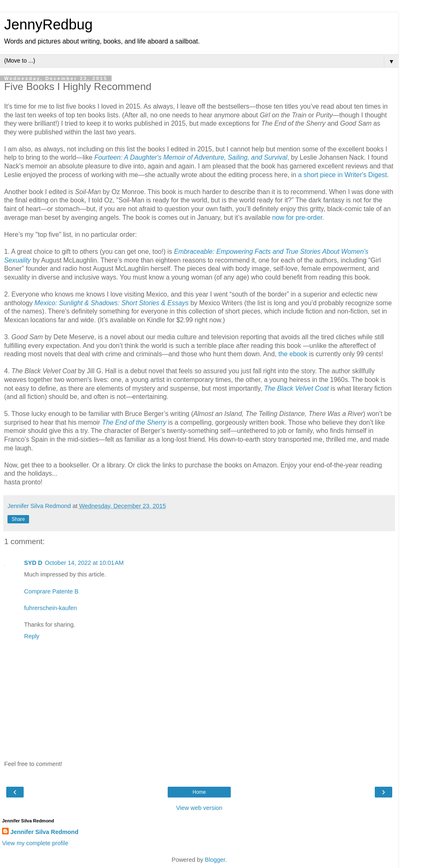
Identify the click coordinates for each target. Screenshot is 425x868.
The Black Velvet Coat (296, 388)
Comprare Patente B (51, 591)
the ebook (293, 354)
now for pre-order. (298, 218)
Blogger (215, 860)
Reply (32, 636)
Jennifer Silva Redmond (44, 832)
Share (18, 519)
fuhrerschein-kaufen (50, 608)
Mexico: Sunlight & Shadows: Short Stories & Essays (111, 303)
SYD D (33, 563)
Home (199, 792)
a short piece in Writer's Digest (342, 175)
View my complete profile (35, 843)
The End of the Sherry (134, 422)
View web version (199, 808)
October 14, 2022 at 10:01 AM (84, 563)
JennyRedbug (48, 24)
